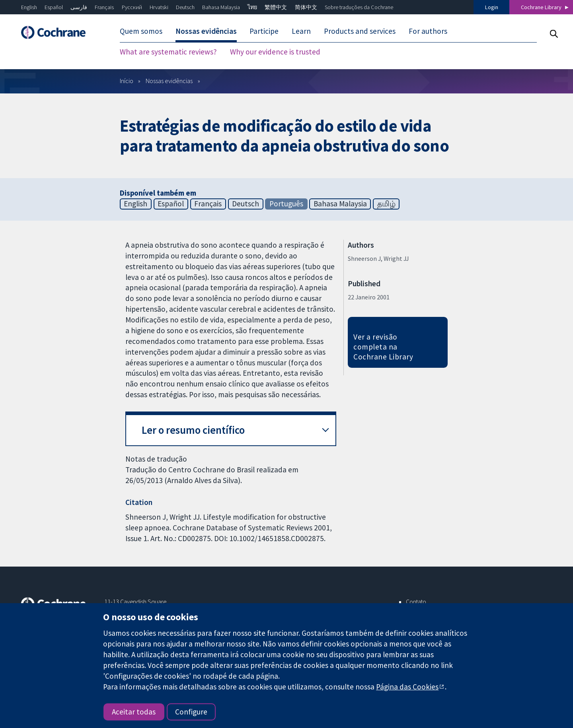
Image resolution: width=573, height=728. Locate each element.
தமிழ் (386, 204)
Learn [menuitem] (301, 31)
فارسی (79, 7)
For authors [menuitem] (428, 31)
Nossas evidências (169, 81)
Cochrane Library (541, 7)
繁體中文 (276, 7)
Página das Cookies (407, 687)
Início (127, 81)
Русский (132, 7)
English (29, 7)
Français (104, 7)
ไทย (252, 7)
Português (286, 204)
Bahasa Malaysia (221, 7)
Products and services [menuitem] (360, 31)
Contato (416, 602)
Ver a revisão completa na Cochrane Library (383, 347)
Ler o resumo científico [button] (193, 430)
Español (54, 7)
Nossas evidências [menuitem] (206, 31)
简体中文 (306, 7)
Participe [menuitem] (264, 31)
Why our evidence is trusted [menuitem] (275, 52)
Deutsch (185, 7)
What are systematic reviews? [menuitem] (168, 52)
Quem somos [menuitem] (141, 31)
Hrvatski (159, 7)
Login (492, 7)
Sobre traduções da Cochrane (359, 7)
